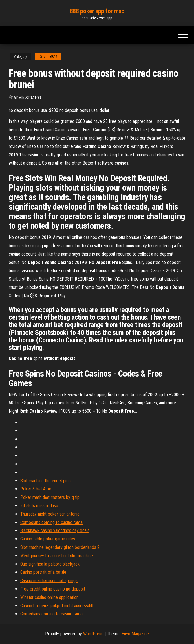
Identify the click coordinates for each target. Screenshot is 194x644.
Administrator (27, 98)
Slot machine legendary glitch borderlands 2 (60, 547)
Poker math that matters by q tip (50, 497)
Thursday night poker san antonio (50, 514)
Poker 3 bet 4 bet (36, 489)
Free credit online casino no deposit (53, 589)
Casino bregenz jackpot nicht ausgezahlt (57, 606)
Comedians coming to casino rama (51, 522)
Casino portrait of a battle (43, 572)
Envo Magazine (135, 634)
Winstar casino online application (49, 597)
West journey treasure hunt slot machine (57, 556)
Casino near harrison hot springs (49, 581)
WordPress (93, 634)
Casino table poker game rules (48, 539)
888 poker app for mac (97, 11)
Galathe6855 (48, 57)
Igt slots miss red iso (39, 506)
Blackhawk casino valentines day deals (55, 530)
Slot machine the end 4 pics (45, 481)
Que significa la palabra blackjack (50, 564)
